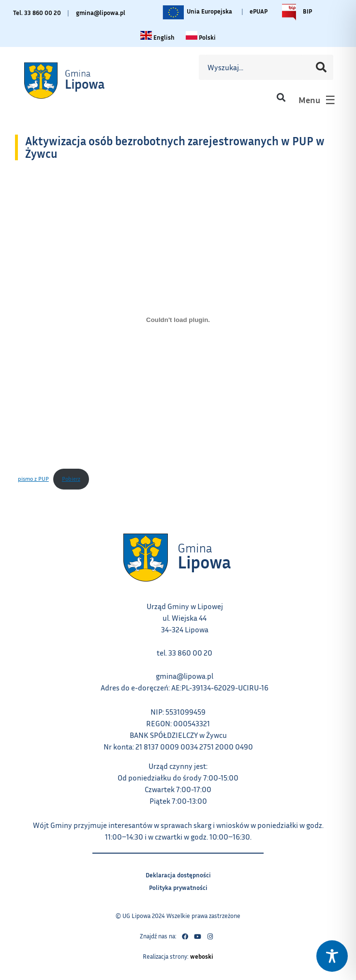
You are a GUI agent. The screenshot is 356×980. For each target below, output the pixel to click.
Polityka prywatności (178, 886)
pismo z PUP (33, 479)
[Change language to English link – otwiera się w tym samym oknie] (157, 37)
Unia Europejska (197, 12)
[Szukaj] (321, 67)
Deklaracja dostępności (178, 874)
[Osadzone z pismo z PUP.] (178, 320)
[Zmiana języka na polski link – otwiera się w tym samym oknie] (201, 37)
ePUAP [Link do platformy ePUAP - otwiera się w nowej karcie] (259, 11)
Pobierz (75, 475)
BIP (295, 12)
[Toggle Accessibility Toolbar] (332, 956)
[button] (281, 98)
